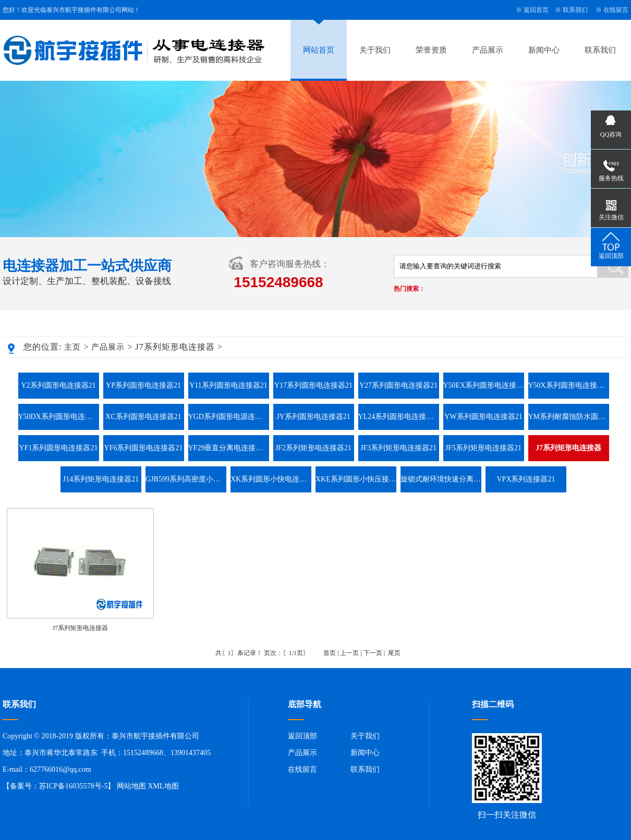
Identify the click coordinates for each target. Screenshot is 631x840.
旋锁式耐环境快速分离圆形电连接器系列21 (441, 479)
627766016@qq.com (60, 769)
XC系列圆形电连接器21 (143, 417)
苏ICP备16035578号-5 (73, 786)
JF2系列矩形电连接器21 (313, 448)
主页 (72, 347)
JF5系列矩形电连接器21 (483, 448)
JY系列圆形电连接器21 (313, 417)
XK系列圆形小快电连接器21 (271, 479)
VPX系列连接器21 (526, 479)
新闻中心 (544, 50)
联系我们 (575, 10)
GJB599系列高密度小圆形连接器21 (186, 479)
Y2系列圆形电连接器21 (58, 385)
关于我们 (375, 50)
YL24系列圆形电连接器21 (399, 417)
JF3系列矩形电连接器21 (398, 448)
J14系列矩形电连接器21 (101, 479)
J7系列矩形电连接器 (81, 628)
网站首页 (319, 50)
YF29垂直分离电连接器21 (229, 448)
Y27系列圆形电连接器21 (398, 385)
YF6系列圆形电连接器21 (144, 448)
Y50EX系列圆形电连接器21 (484, 385)
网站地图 (131, 786)
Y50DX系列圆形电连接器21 (59, 417)
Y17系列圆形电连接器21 (313, 385)
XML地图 (163, 786)
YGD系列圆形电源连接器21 (229, 417)
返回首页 (536, 10)
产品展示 (488, 50)
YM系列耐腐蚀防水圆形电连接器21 (569, 417)
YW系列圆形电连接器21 (483, 417)
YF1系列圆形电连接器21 (59, 448)
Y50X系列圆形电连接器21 (569, 385)
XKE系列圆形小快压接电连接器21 (356, 479)
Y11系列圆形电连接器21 (228, 385)
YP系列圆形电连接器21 (143, 385)
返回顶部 (302, 736)
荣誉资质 (431, 50)
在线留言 (616, 10)
